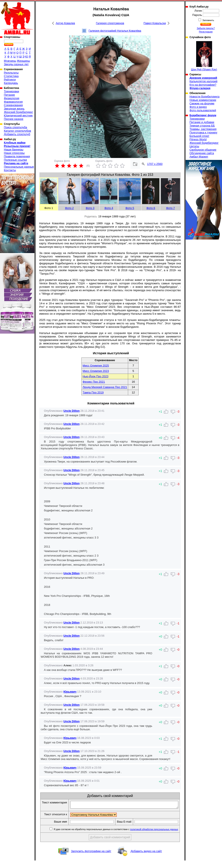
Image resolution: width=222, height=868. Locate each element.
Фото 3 (90, 208)
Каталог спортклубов (17, 131)
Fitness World (198, 139)
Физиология (12, 98)
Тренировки (11, 91)
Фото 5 (130, 208)
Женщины (23, 61)
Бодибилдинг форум (203, 115)
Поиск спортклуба (16, 127)
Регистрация (206, 32)
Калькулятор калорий (203, 81)
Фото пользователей (203, 110)
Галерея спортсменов (110, 23)
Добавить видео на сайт (146, 859)
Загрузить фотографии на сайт (91, 859)
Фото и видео (198, 107)
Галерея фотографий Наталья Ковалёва (115, 31)
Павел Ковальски (155, 23)
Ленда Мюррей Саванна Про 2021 (105, 387)
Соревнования (13, 105)
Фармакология (13, 102)
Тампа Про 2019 (93, 392)
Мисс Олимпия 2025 (96, 366)
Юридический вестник (18, 115)
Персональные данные (19, 167)
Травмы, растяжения (203, 129)
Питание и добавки (202, 122)
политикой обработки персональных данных (155, 837)
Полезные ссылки (15, 160)
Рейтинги (10, 80)
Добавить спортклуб (17, 134)
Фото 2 (69, 208)
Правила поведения (17, 156)
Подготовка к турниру (203, 132)
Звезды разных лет (16, 64)
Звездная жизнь (14, 109)
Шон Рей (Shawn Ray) (204, 56)
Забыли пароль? (206, 28)
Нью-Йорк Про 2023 (95, 376)
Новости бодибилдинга (204, 97)
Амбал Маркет (199, 157)
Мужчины (10, 61)
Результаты (11, 73)
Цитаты (194, 146)
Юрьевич (70, 692)
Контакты (10, 170)
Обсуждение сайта (202, 153)
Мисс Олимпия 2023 (96, 371)
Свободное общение (203, 150)
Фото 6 (151, 208)
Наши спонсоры (14, 153)
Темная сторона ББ (202, 126)
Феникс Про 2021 (94, 382)
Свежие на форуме (202, 103)
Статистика (11, 76)
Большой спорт (199, 136)
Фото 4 (109, 208)
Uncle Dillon (72, 411)
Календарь (11, 83)
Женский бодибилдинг (18, 112)
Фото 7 (170, 208)
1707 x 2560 (155, 164)
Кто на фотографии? (203, 85)
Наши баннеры (14, 149)
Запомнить (208, 20)
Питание (9, 95)
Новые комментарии (203, 100)
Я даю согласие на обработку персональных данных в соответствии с (117, 837)
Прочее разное (14, 119)
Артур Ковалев (65, 23)
